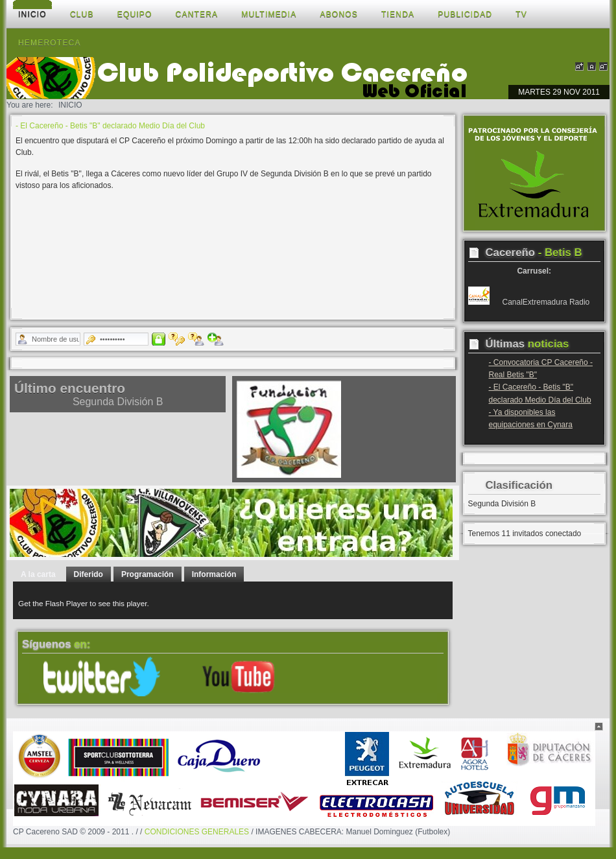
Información (214, 574)
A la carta (38, 574)
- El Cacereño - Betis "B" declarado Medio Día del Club (110, 126)
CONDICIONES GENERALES (197, 832)
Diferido (89, 574)
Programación (148, 574)
